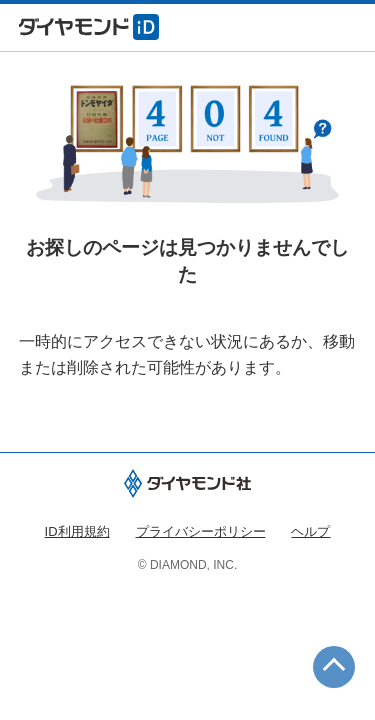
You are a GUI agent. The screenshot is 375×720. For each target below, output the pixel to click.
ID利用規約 (77, 531)
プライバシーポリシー (201, 531)
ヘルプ (310, 531)
